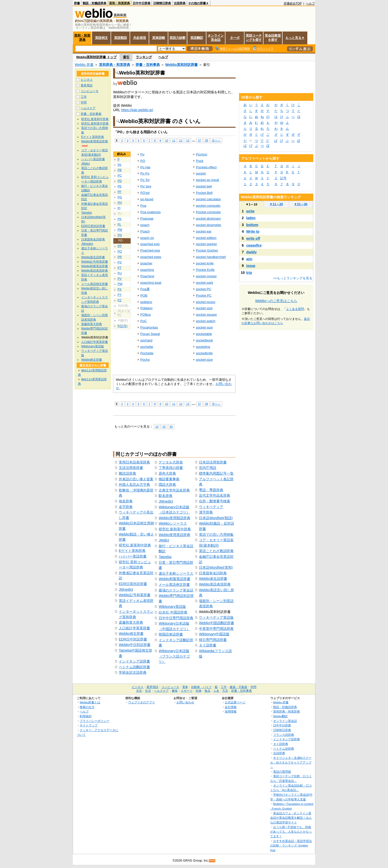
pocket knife (205, 263)
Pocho (145, 360)
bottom (252, 225)
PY (120, 295)
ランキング (144, 57)
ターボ (235, 38)
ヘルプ (310, 3)
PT (120, 268)
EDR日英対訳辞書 (133, 584)
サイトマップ (89, 725)
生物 (198, 691)
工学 (84, 97)
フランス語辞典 (284, 735)
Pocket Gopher (207, 250)
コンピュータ (90, 91)
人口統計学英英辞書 (134, 628)
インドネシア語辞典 (287, 739)
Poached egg (150, 250)
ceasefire (254, 245)
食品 (207, 691)
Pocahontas (149, 327)
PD (120, 181)
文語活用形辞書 (131, 468)
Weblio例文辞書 (131, 634)
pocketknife (204, 353)
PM (120, 230)
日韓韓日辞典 (162, 3)
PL (119, 225)
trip (249, 273)
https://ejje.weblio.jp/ (137, 110)
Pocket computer (208, 212)
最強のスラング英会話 (176, 590)
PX (120, 289)
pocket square (206, 315)
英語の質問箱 (282, 772)
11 (174, 140)
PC (120, 176)
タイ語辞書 (208, 645)
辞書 (77, 3)
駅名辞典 (166, 496)
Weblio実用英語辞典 (174, 535)
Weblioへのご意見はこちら (276, 301)
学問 (84, 102)
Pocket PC (204, 295)
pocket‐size (204, 360)
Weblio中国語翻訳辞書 (217, 623)
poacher (146, 263)
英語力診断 (178, 38)
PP (120, 246)
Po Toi (145, 180)
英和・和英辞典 (120, 3)
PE (120, 186)
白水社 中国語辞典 (173, 612)
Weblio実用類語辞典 (174, 518)
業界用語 (87, 85)
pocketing (203, 347)
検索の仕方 (87, 707)
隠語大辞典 (167, 485)
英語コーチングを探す (254, 38)
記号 (283, 178)
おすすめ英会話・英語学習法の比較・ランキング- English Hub (291, 845)
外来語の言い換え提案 (136, 479)
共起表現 (140, 38)
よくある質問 (295, 309)
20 (164, 426)
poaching (147, 270)
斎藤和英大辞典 (131, 622)
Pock (200, 161)
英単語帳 (159, 38)
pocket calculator (208, 199)
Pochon (202, 154)
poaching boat (151, 283)
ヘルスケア (88, 108)
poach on (147, 238)
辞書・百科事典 (148, 65)
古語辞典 (180, 3)
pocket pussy (206, 302)
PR (120, 257)
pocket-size (204, 327)
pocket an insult (207, 180)
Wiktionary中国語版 (214, 634)
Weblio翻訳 (280, 716)
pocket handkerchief (211, 257)
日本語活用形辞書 (213, 462)
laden (251, 218)
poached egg (150, 244)
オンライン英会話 (216, 38)
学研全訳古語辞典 (133, 672)
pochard (146, 340)
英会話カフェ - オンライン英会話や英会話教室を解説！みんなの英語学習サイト (291, 818)
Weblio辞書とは (90, 702)
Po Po (145, 173)
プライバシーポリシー (95, 721)
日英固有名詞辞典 (213, 573)
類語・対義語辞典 (95, 3)
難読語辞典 (127, 473)
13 (188, 140)
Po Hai (145, 167)
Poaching (147, 276)
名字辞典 (126, 507)
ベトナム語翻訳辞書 (134, 667)
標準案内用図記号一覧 (216, 473)
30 (171, 426)
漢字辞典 (206, 512)
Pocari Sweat (150, 334)
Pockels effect (206, 167)
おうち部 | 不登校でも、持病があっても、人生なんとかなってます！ (291, 832)
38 (206, 140)
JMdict (164, 540)
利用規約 (86, 716)
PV (120, 279)
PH (120, 203)
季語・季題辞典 (211, 490)
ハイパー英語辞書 (133, 556)
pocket (201, 173)
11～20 (276, 204)
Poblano (146, 308)
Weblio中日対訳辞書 (135, 645)
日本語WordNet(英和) (216, 567)
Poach (145, 231)
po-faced (147, 199)
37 (199, 140)
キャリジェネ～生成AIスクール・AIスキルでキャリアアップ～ (291, 762)
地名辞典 (126, 501)
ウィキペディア (211, 507)
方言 (225, 691)
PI (119, 208)
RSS (212, 861)
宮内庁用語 (208, 468)
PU (120, 273)
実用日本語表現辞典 (134, 462)
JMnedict (126, 589)
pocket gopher (206, 244)
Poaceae (147, 218)
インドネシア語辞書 (134, 661)
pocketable (204, 334)
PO (143, 161)
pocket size (204, 308)
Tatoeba (165, 557)
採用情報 (231, 711)
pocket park (205, 283)
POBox (146, 315)
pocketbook (205, 340)
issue (251, 266)
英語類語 (121, 38)
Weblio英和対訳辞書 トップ (96, 57)
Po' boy (146, 186)
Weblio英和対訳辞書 (182, 65)
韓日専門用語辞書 (213, 640)
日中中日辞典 (142, 3)
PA (119, 165)
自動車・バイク (201, 687)
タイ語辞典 (281, 744)
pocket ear (204, 231)
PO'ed (145, 193)
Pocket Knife (205, 270)
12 (181, 140)
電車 (185, 687)
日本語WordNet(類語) (216, 518)
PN (120, 235)
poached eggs (151, 257)
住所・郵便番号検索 (215, 501)
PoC (144, 321)
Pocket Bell (204, 193)
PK (120, 219)
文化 (139, 691)
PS (120, 262)
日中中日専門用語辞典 (176, 618)
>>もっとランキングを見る (293, 278)
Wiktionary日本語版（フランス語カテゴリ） (174, 656)
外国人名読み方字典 (134, 485)
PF (120, 192)
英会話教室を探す (273, 38)
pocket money (206, 276)
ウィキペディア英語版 (216, 617)
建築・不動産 (239, 687)
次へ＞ (216, 140)
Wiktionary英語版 (172, 607)
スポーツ (187, 691)
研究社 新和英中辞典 (175, 529)
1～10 (251, 204)
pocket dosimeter (209, 225)
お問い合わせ (185, 702)
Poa (143, 206)
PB (120, 170)
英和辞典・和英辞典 (115, 65)
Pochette (147, 353)
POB (144, 295)
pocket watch (206, 321)
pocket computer (208, 206)
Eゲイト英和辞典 (132, 551)
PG (120, 197)
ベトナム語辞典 (284, 749)
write (250, 211)
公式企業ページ (235, 702)
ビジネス (87, 80)
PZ (120, 300)
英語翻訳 (197, 38)
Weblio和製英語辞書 (174, 579)
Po (142, 154)
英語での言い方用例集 (216, 535)
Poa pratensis (150, 212)
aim (249, 259)
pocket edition (206, 238)
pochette (147, 347)
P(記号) (122, 326)
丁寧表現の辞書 (171, 468)
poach (145, 225)
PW (120, 284)
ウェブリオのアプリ (142, 702)
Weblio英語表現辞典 (215, 584)
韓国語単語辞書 (171, 634)
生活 (148, 691)
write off (253, 238)
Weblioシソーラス (173, 523)
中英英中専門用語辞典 (216, 629)
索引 (126, 57)
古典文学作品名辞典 (174, 490)
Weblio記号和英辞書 (135, 595)
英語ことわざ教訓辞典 (216, 551)
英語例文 (101, 38)
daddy (251, 252)
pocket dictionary (208, 218)
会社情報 (231, 707)
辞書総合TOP (293, 3)
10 (167, 140)
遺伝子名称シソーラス (176, 573)
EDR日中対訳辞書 (133, 639)
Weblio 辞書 (84, 65)
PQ (120, 252)
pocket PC (204, 289)
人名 (216, 691)
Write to (253, 231)
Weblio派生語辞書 (213, 579)
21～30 (301, 204)
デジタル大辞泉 (171, 462)
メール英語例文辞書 (174, 585)
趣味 (175, 691)
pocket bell (204, 186)
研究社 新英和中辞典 (135, 545)
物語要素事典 (169, 479)
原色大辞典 (167, 473)
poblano (146, 302)
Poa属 (145, 289)
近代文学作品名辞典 (215, 495)
